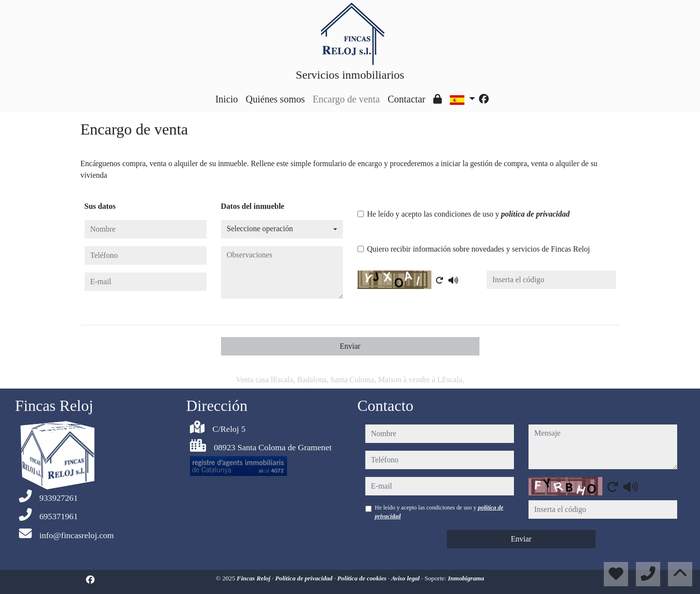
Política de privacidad (304, 578)
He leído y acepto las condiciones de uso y (469, 214)
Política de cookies (362, 578)
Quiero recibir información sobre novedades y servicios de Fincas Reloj (479, 249)
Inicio (227, 99)
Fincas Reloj (254, 578)
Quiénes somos (275, 99)
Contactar (407, 99)
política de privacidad (535, 214)
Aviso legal (406, 578)
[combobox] (282, 229)
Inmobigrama (466, 578)
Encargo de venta (346, 99)
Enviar (350, 346)
